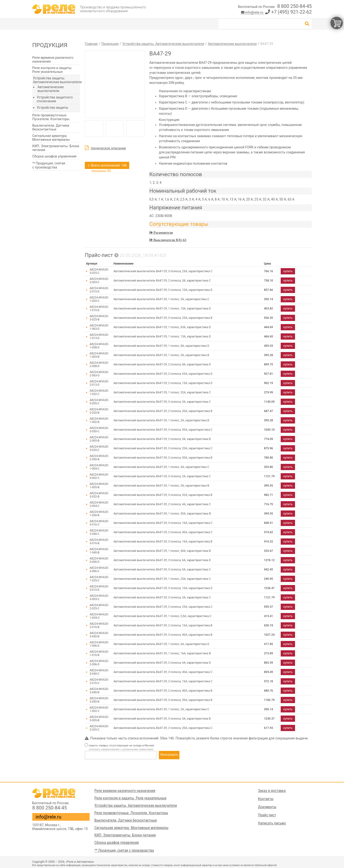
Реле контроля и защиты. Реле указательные (52, 70)
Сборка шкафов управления (54, 156)
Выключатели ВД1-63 (169, 240)
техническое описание (108, 148)
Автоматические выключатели (51, 89)
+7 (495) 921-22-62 (288, 12)
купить (288, 271)
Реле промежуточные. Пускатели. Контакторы (51, 117)
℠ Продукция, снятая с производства (49, 165)
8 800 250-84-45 (294, 6)
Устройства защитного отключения (55, 99)
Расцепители (163, 233)
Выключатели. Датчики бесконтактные (51, 127)
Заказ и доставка (272, 791)
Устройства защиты (52, 108)
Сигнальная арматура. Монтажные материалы (51, 138)
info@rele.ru (253, 12)
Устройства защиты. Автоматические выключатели (57, 80)
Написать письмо (272, 823)
